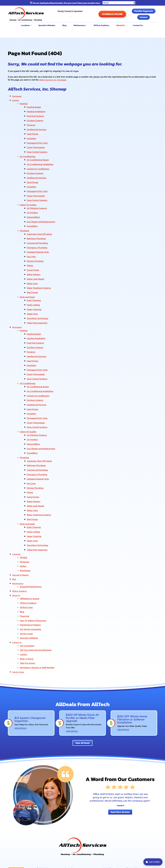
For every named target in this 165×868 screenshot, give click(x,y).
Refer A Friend (27, 609)
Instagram (114, 837)
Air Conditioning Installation (41, 158)
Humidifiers (33, 214)
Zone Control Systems (38, 147)
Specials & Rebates (21, 531)
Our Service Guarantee (30, 581)
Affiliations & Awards (30, 553)
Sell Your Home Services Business (36, 601)
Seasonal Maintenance (31, 542)
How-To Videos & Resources (33, 573)
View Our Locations (136, 831)
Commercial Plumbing (38, 229)
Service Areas (26, 586)
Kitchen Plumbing (36, 245)
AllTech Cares (26, 561)
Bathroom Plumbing (37, 225)
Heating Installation (37, 110)
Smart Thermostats (37, 143)
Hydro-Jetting (34, 285)
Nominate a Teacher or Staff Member (37, 617)
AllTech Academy (21, 546)
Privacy (154, 842)
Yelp (107, 837)
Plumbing (24, 218)
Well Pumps (33, 274)
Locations (17, 511)
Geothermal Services (37, 126)
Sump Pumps (34, 254)
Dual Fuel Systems (36, 114)
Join (142, 850)
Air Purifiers (33, 202)
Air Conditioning (28, 151)
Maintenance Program (30, 577)
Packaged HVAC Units (38, 139)
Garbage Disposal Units (39, 237)
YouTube (114, 831)
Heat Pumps (33, 130)
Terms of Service (144, 841)
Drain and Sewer (27, 278)
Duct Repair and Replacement (42, 210)
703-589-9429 (70, 15)
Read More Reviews (120, 761)
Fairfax (23, 522)
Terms (158, 842)
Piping (31, 250)
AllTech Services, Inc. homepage (54, 80)
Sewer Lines (33, 293)
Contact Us (17, 594)
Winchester (18, 306)
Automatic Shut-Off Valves (40, 221)
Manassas (24, 518)
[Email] (115, 851)
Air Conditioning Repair (39, 154)
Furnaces (32, 122)
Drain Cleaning (35, 281)
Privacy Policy (136, 841)
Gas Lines (32, 241)
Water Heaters (34, 258)
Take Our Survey (27, 613)
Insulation (32, 135)
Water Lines (33, 266)
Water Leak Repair (36, 262)
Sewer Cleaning (35, 289)
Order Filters (17, 833)
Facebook (120, 831)
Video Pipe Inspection (38, 302)
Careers (144, 17)
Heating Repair (35, 106)
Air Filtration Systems (38, 198)
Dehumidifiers (34, 206)
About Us (17, 550)
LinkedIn (120, 837)
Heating (24, 103)
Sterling (16, 100)
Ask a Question (27, 597)
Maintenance (18, 539)
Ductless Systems (36, 118)
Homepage (17, 96)
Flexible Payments (144, 11)
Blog (14, 535)
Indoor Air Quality (28, 195)
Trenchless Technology (38, 297)
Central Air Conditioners (39, 162)
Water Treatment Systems (40, 270)
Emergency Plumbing (38, 233)
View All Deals (82, 692)
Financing (24, 569)
